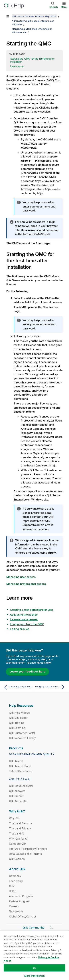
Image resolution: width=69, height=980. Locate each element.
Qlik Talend (16, 761)
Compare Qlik (18, 844)
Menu (64, 7)
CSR (12, 886)
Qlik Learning (17, 728)
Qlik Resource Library (22, 738)
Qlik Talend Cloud (20, 766)
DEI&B (13, 891)
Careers (14, 906)
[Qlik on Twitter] (51, 927)
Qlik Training (17, 723)
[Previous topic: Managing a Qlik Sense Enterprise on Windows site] (18, 687)
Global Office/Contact (23, 916)
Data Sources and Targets (26, 854)
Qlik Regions (17, 859)
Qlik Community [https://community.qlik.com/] (34, 928)
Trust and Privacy (20, 828)
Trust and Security (21, 823)
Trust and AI (17, 833)
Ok (34, 968)
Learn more (17, 66)
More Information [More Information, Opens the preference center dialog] (34, 976)
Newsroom (16, 911)
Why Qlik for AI (18, 839)
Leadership (16, 881)
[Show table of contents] (7, 16)
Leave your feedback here (27, 671)
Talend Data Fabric (21, 771)
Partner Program (19, 901)
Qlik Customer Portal (22, 733)
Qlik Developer (18, 718)
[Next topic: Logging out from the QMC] (51, 687)
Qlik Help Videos (20, 713)
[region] (34, 955)
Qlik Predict (16, 796)
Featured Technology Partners (28, 849)
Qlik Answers (17, 791)
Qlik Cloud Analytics (21, 786)
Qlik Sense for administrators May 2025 (34, 16)
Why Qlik (15, 818)
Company (15, 876)
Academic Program (21, 896)
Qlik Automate (18, 801)
